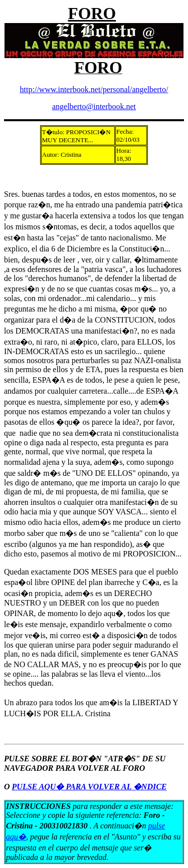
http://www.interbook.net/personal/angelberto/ (94, 89)
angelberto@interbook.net (94, 106)
